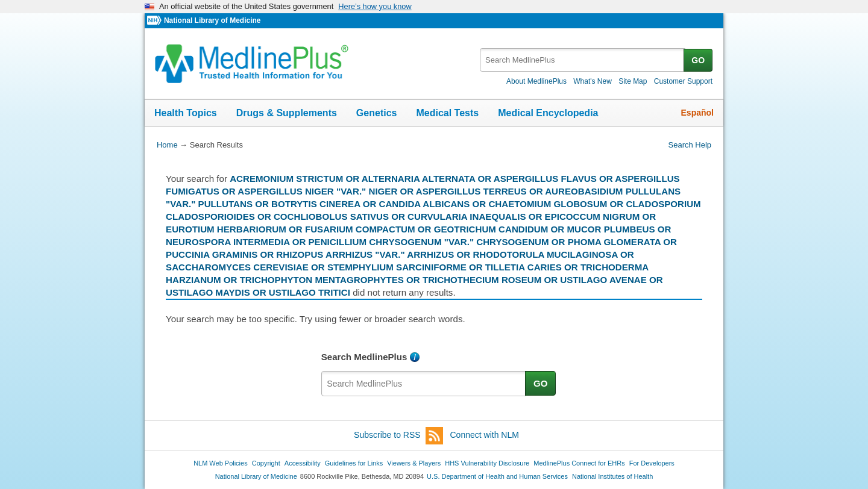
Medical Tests (447, 113)
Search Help (690, 145)
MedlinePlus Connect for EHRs (579, 463)
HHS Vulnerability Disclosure (487, 463)
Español (697, 113)
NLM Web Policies (221, 463)
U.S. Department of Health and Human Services (497, 476)
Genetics (377, 113)
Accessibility (303, 463)
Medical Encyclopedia (548, 113)
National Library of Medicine (212, 20)
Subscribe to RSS (398, 436)
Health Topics (186, 113)
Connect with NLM (485, 435)
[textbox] (583, 60)
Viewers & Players (414, 463)
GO (698, 60)
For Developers (652, 463)
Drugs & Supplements (287, 113)
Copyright (266, 463)
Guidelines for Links (354, 463)
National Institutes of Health (612, 476)
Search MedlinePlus (364, 357)
